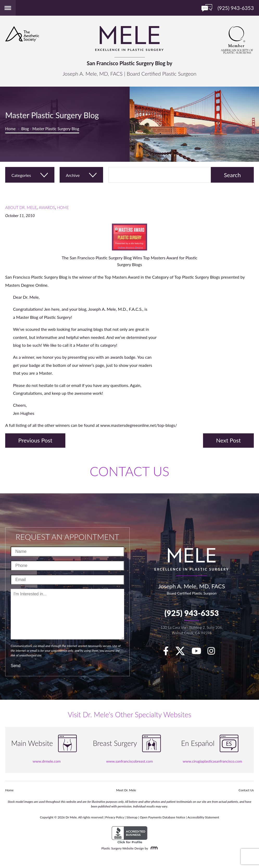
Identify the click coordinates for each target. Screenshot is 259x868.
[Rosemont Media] (153, 848)
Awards (47, 207)
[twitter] (183, 653)
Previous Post (35, 440)
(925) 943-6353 (192, 613)
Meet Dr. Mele (126, 790)
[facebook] (169, 653)
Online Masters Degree (130, 248)
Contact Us (246, 790)
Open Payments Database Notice (162, 817)
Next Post (228, 440)
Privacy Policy (115, 817)
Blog (25, 129)
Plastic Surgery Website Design (123, 848)
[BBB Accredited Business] (129, 835)
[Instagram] (214, 653)
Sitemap (132, 817)
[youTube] (199, 653)
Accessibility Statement (203, 817)
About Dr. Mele (21, 207)
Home (10, 129)
